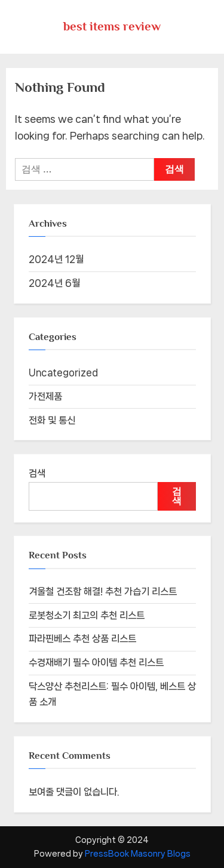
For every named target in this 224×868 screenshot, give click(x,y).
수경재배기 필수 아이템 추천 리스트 (96, 662)
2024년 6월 (54, 283)
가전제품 (45, 396)
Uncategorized (63, 373)
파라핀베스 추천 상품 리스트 (82, 639)
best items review (112, 26)
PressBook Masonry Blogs (138, 854)
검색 (37, 473)
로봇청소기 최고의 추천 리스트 (87, 615)
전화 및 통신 (52, 420)
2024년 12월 (56, 259)
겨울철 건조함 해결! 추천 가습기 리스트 (103, 591)
